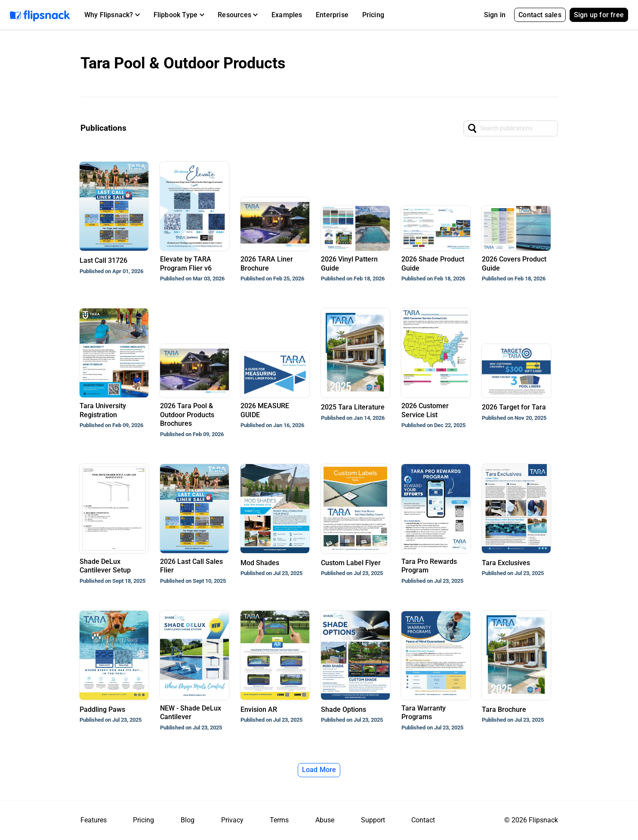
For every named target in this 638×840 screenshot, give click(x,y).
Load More (319, 770)
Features (94, 820)
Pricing (373, 15)
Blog (188, 820)
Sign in (495, 15)
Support (373, 820)
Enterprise (332, 15)
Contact (423, 820)
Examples (287, 15)
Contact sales (540, 15)
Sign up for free (599, 15)
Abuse (325, 820)
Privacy (232, 820)
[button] (112, 15)
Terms (279, 820)
